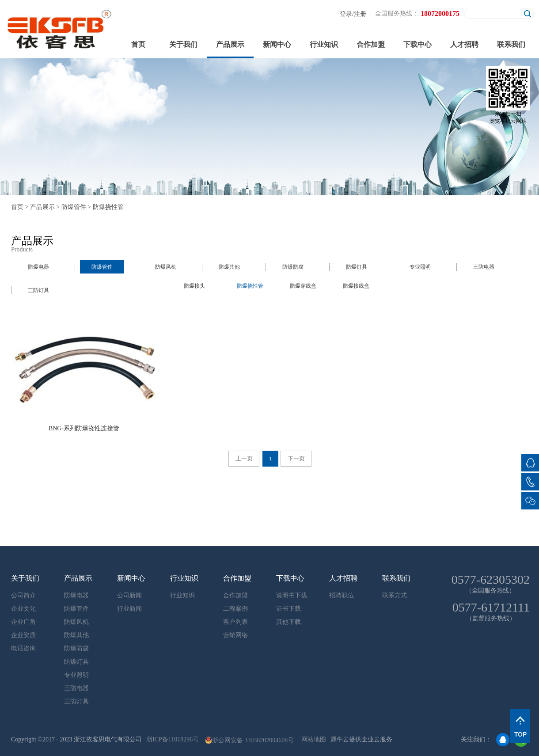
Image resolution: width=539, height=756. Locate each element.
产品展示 (42, 207)
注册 (360, 14)
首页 (138, 44)
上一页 (244, 458)
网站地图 (312, 739)
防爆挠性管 (108, 207)
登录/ (347, 14)
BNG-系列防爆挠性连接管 (84, 428)
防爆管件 (74, 207)
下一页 (296, 458)
